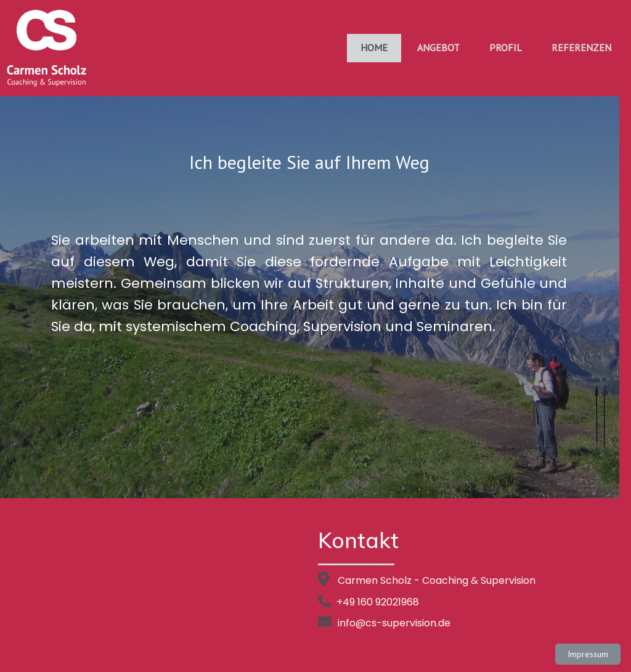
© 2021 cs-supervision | (277, 652)
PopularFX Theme (369, 652)
